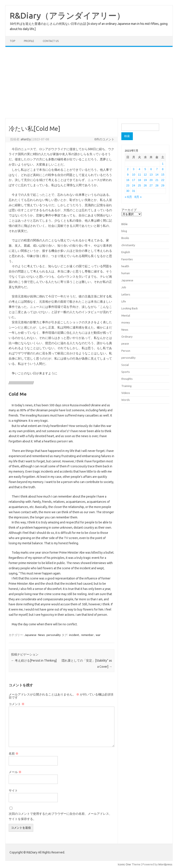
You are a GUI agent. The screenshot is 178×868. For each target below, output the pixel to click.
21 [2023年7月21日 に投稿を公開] (157, 180)
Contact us (51, 41)
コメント (17, 704)
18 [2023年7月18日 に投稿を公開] (139, 180)
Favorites (127, 259)
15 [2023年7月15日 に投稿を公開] (163, 175)
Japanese (30, 635)
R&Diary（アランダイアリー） (67, 15)
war (98, 635)
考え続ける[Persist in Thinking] (34, 661)
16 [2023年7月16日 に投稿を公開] (128, 180)
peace (125, 344)
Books (125, 238)
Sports (126, 372)
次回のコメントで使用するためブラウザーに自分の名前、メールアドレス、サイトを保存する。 (60, 816)
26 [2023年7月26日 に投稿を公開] (145, 185)
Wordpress (165, 864)
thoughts (127, 379)
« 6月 (128, 197)
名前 (14, 753)
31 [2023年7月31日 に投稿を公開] (133, 191)
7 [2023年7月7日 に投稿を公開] (157, 169)
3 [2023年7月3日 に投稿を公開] (134, 169)
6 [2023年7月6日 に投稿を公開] (151, 169)
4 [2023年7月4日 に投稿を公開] (139, 169)
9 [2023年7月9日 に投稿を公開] (128, 175)
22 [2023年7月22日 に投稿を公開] (163, 180)
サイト (13, 790)
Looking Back (129, 308)
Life (124, 301)
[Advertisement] (89, 83)
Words (126, 400)
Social (125, 365)
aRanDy (26, 139)
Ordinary (127, 337)
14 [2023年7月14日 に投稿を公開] (157, 175)
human (126, 273)
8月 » (138, 197)
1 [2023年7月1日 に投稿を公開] (163, 164)
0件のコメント (104, 139)
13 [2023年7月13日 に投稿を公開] (151, 175)
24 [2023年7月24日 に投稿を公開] (133, 185)
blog (124, 231)
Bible (124, 224)
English (126, 252)
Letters (126, 294)
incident (74, 635)
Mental (126, 315)
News (41, 635)
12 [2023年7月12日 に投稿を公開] (145, 175)
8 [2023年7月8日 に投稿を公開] (163, 169)
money (126, 322)
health (125, 266)
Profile (29, 41)
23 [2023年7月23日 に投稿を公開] (128, 185)
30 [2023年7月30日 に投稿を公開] (128, 191)
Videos (126, 393)
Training (126, 386)
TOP (12, 41)
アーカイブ (129, 210)
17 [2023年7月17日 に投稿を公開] (133, 180)
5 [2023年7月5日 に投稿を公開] (145, 169)
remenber (87, 635)
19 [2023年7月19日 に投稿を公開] (145, 180)
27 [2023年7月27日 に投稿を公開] (151, 185)
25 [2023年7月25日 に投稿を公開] (139, 185)
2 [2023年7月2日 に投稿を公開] (128, 169)
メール (15, 772)
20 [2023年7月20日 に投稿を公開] (151, 180)
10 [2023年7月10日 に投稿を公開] (133, 175)
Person (126, 351)
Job (124, 287)
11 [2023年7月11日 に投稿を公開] (139, 175)
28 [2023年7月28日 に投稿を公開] (157, 185)
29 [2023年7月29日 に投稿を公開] (163, 185)
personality (54, 635)
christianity (128, 245)
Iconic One (124, 864)
